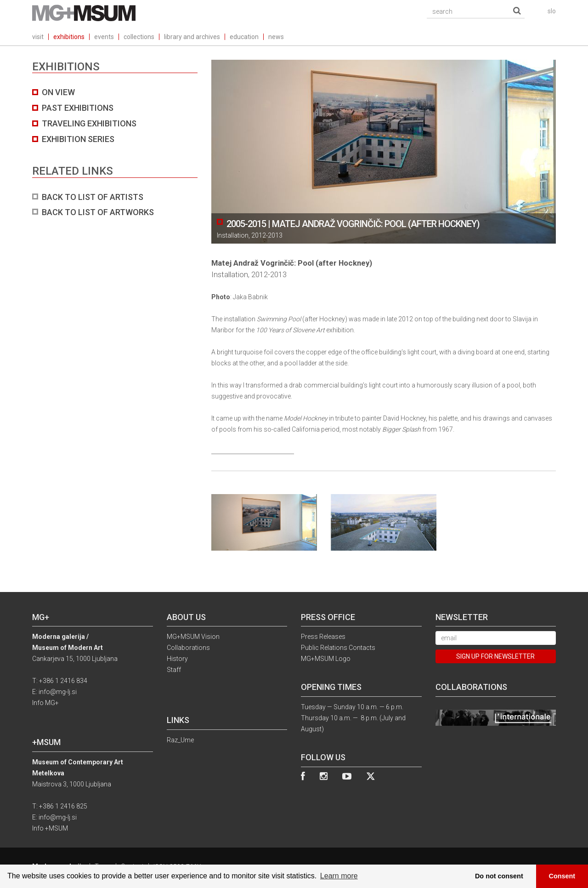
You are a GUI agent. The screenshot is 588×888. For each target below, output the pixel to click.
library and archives (192, 37)
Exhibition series (78, 139)
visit (38, 37)
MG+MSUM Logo (326, 659)
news (276, 37)
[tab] (115, 152)
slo (552, 11)
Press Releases (323, 637)
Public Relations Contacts (338, 648)
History (177, 659)
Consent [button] (562, 876)
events (104, 37)
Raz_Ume (180, 740)
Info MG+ (45, 703)
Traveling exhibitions (89, 123)
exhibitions (69, 37)
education (244, 37)
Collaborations (188, 648)
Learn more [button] (339, 876)
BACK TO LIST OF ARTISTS (93, 197)
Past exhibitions (78, 108)
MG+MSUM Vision (193, 637)
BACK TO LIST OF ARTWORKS (98, 212)
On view (58, 92)
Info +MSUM (50, 828)
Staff (174, 670)
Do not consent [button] (499, 876)
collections (139, 37)
